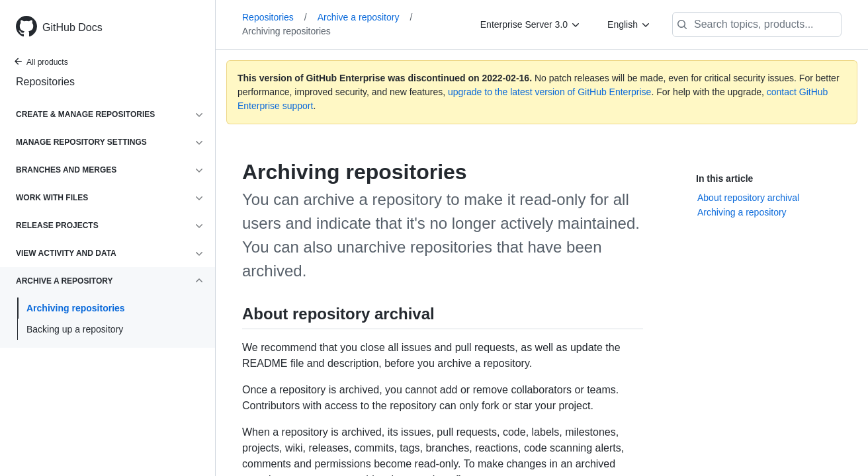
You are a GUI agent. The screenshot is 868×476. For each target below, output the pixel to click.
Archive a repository (365, 17)
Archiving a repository (742, 212)
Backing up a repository (75, 329)
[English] (629, 24)
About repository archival (748, 198)
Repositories (45, 82)
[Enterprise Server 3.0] (531, 24)
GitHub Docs (72, 27)
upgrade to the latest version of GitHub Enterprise (549, 92)
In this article (724, 178)
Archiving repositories (76, 308)
